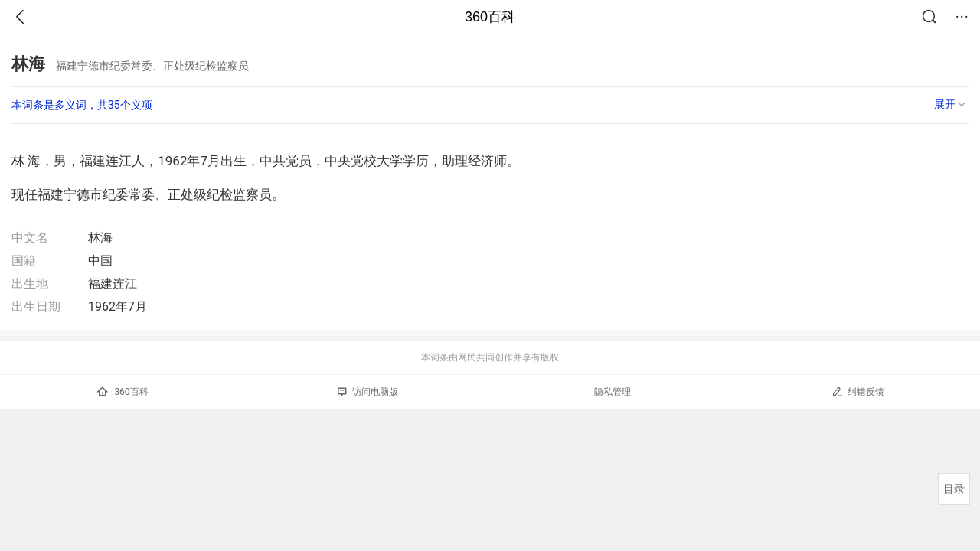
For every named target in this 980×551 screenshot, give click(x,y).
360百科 (490, 17)
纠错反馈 (858, 391)
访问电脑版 (368, 392)
